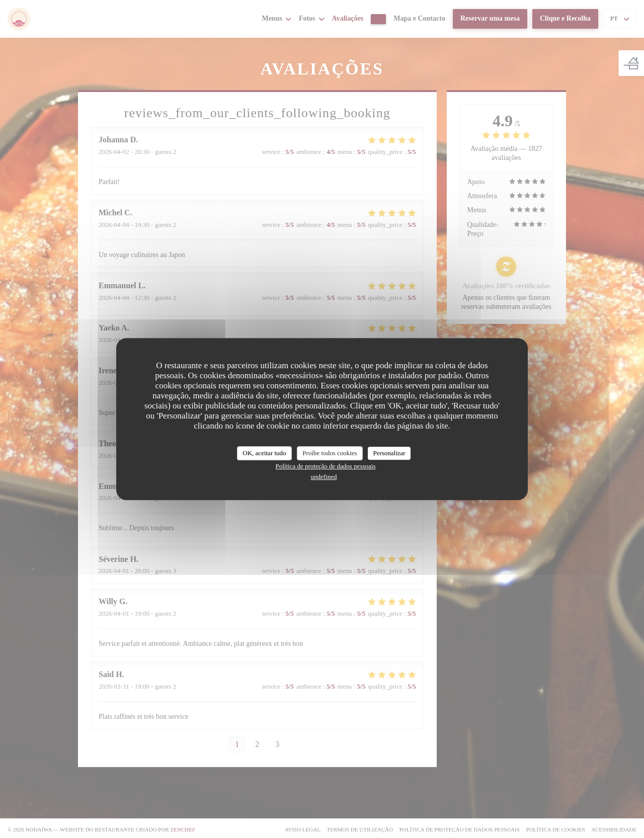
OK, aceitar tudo (264, 453)
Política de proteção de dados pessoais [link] (326, 466)
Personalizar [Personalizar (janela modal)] (389, 453)
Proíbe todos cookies (330, 453)
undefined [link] (324, 477)
